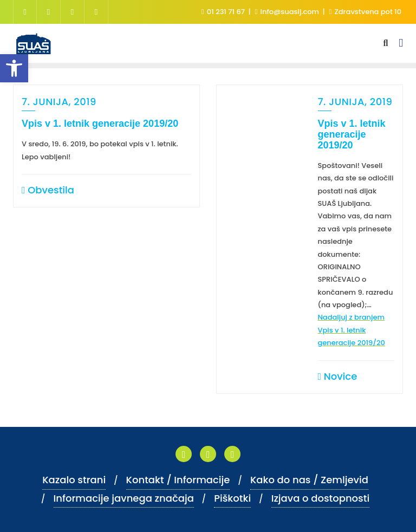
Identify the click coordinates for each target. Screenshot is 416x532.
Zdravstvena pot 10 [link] (365, 12)
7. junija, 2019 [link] (59, 102)
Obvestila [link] (48, 190)
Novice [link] (338, 376)
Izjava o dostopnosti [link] (321, 498)
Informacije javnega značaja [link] (124, 498)
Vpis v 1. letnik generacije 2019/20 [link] (100, 124)
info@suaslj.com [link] (288, 12)
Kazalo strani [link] (74, 480)
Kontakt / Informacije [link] (178, 480)
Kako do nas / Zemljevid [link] (309, 480)
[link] (14, 68)
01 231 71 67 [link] (224, 12)
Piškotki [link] (232, 498)
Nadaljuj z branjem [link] (352, 330)
